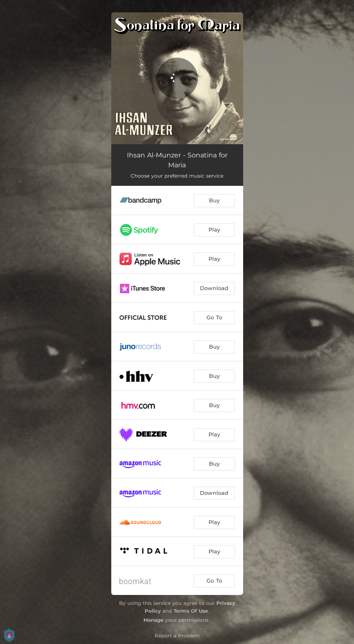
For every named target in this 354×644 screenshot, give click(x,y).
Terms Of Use (191, 611)
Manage (154, 620)
